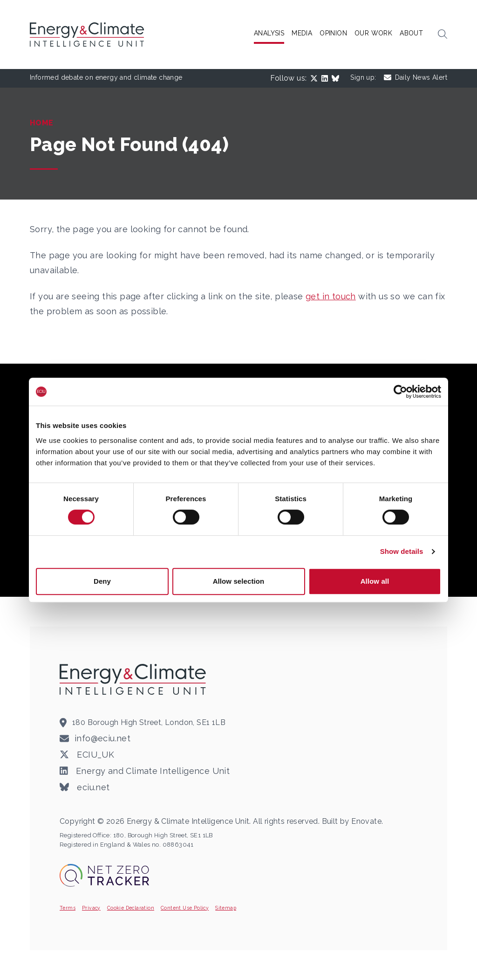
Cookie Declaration (131, 908)
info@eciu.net (102, 738)
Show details (402, 551)
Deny (102, 581)
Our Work (373, 33)
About (411, 33)
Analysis (269, 33)
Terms (68, 908)
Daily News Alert (416, 78)
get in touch (331, 296)
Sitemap (226, 908)
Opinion (333, 33)
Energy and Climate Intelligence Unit (145, 771)
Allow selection (239, 581)
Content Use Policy (185, 908)
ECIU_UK (87, 755)
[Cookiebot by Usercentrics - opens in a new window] (400, 392)
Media (302, 33)
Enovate (366, 821)
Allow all (375, 581)
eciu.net (85, 787)
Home (42, 123)
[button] (443, 35)
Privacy (91, 908)
